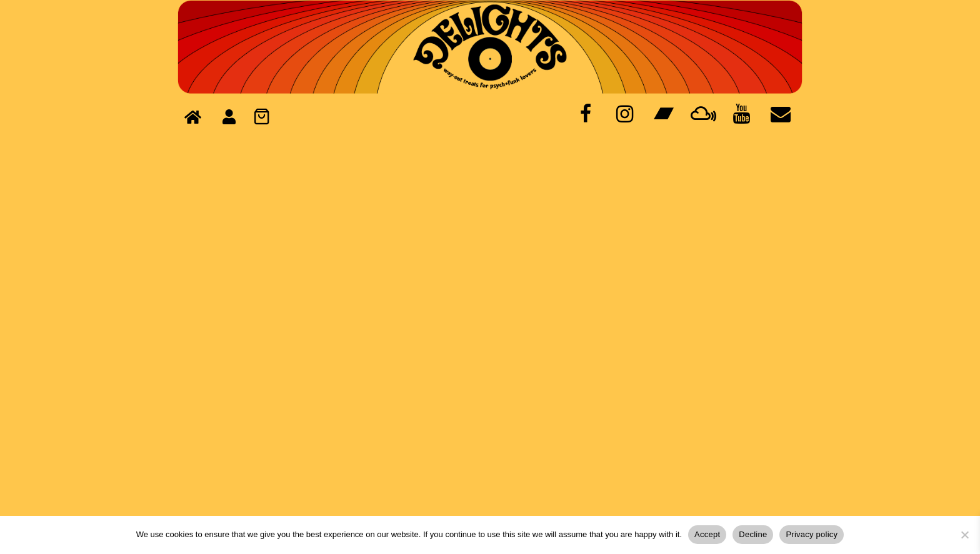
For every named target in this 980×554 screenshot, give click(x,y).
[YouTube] (741, 115)
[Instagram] (624, 115)
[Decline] (964, 535)
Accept (707, 534)
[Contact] (781, 115)
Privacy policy (812, 534)
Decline (753, 534)
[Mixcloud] (702, 115)
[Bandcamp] (663, 115)
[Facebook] (586, 115)
